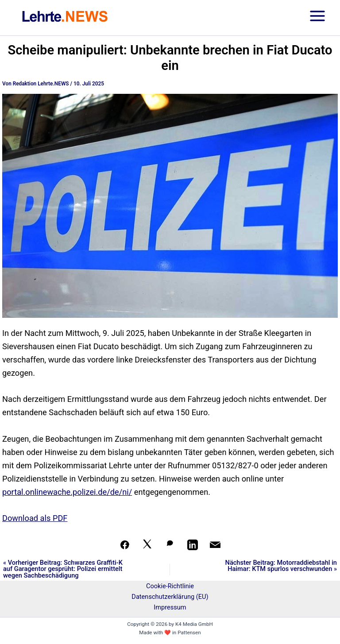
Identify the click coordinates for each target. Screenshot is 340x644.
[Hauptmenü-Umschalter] (317, 18)
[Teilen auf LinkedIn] (193, 545)
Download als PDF (35, 518)
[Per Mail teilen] (215, 545)
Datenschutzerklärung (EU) (170, 597)
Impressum (170, 607)
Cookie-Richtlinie (170, 586)
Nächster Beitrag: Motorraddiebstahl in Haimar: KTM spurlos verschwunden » (281, 566)
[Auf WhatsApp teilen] (170, 545)
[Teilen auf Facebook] (125, 545)
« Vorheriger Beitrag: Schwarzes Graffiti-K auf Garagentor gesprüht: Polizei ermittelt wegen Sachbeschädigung (63, 569)
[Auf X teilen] (147, 545)
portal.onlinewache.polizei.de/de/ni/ (67, 492)
